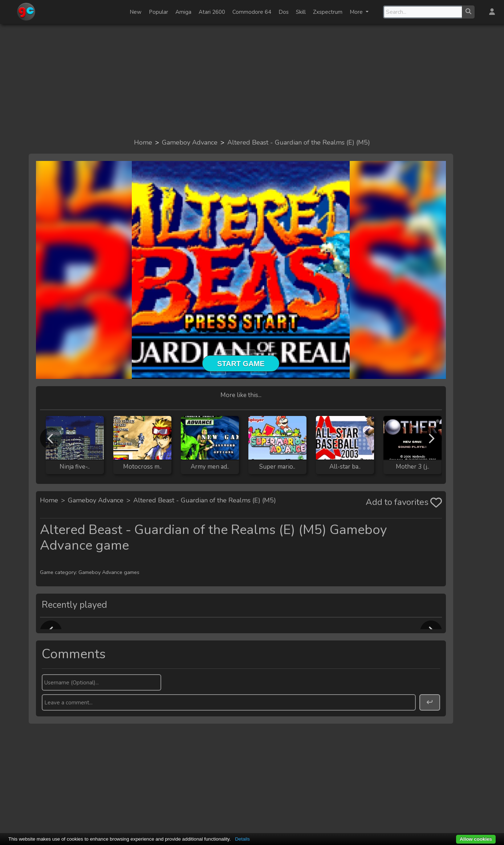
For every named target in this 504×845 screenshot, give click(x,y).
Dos (284, 12)
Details (242, 839)
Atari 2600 (212, 12)
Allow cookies (476, 839)
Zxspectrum (328, 12)
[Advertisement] (252, 81)
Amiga (183, 12)
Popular (158, 12)
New (136, 12)
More (357, 12)
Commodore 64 (252, 12)
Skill (301, 12)
